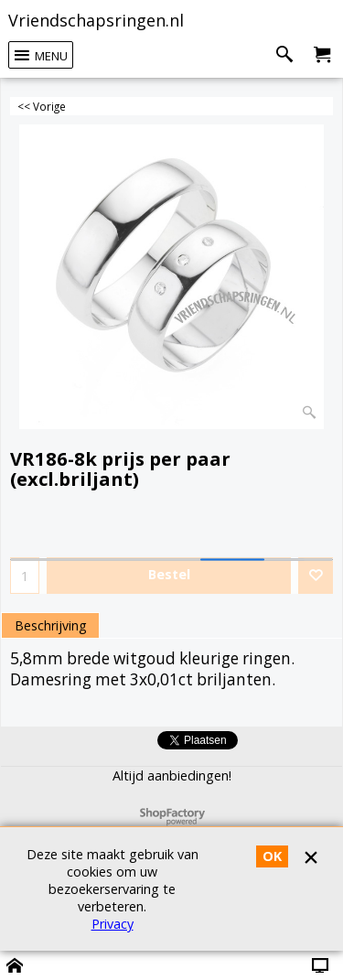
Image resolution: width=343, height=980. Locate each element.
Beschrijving (50, 625)
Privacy (113, 924)
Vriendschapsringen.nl (96, 20)
